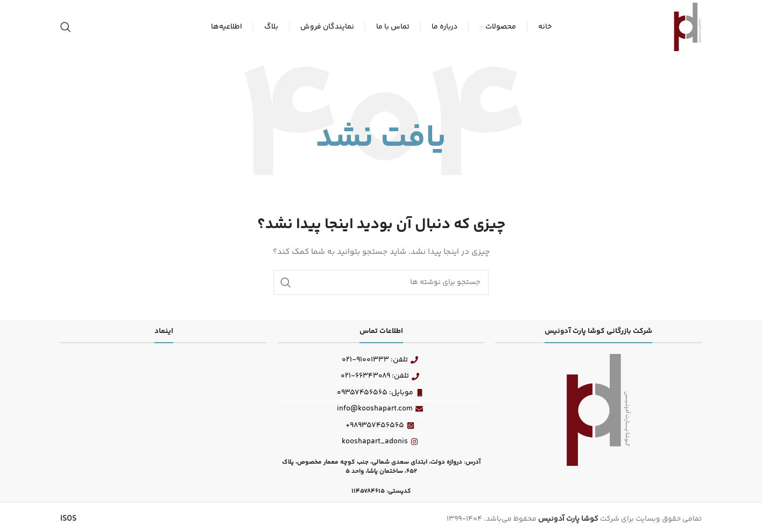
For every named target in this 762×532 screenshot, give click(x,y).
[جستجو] (66, 27)
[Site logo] (688, 27)
